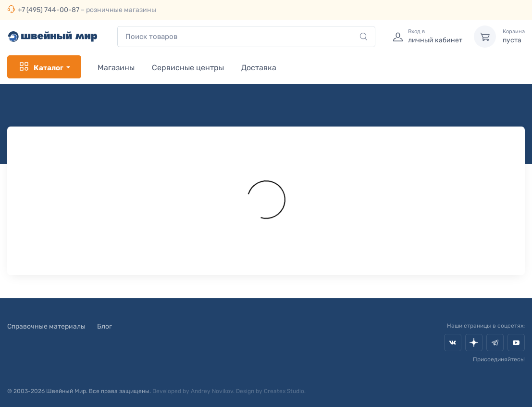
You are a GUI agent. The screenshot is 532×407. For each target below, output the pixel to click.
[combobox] (246, 37)
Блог (105, 326)
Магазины (116, 68)
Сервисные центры (188, 68)
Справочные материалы (46, 326)
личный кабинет (435, 36)
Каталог (41, 67)
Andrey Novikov (212, 391)
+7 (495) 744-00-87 (49, 10)
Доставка (259, 68)
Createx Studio (284, 391)
